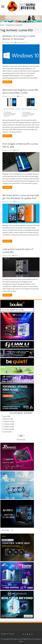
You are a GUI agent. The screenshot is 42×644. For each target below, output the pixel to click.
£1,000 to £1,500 (9, 421)
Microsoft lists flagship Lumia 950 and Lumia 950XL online (20, 91)
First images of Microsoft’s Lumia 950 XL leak (20, 145)
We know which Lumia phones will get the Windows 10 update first (21, 197)
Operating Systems (22, 42)
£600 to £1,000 (8, 419)
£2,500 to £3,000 (9, 429)
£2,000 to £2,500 (9, 427)
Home (2, 25)
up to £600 (7, 416)
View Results (21, 440)
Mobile (21, 96)
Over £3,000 (7, 432)
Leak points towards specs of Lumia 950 (18, 251)
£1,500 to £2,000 (9, 424)
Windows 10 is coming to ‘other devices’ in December (19, 37)
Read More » (7, 82)
